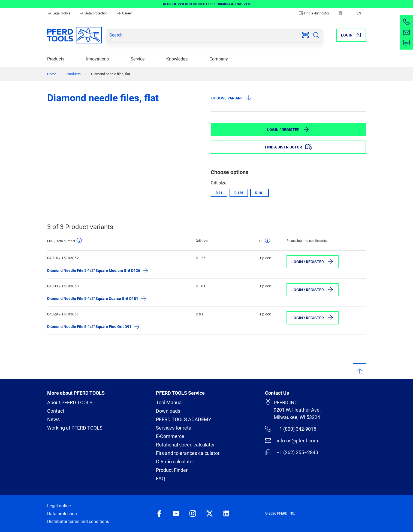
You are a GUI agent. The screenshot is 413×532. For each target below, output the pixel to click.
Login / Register (288, 129)
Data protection (94, 13)
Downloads (168, 411)
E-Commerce (170, 436)
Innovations (97, 59)
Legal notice (59, 13)
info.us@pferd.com (291, 440)
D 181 (260, 193)
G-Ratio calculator (175, 462)
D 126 (239, 193)
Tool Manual (169, 402)
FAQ (160, 478)
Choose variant (232, 98)
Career (124, 13)
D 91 (219, 193)
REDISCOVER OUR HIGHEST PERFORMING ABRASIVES (206, 4)
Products (56, 59)
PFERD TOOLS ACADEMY (184, 419)
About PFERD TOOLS (70, 402)
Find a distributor (314, 13)
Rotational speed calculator (185, 445)
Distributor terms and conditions (78, 522)
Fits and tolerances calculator (188, 453)
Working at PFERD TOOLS (75, 428)
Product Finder (172, 470)
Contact (56, 411)
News (53, 419)
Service (138, 59)
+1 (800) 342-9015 (290, 429)
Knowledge (177, 59)
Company (219, 59)
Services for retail (175, 428)
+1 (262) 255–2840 (291, 452)
